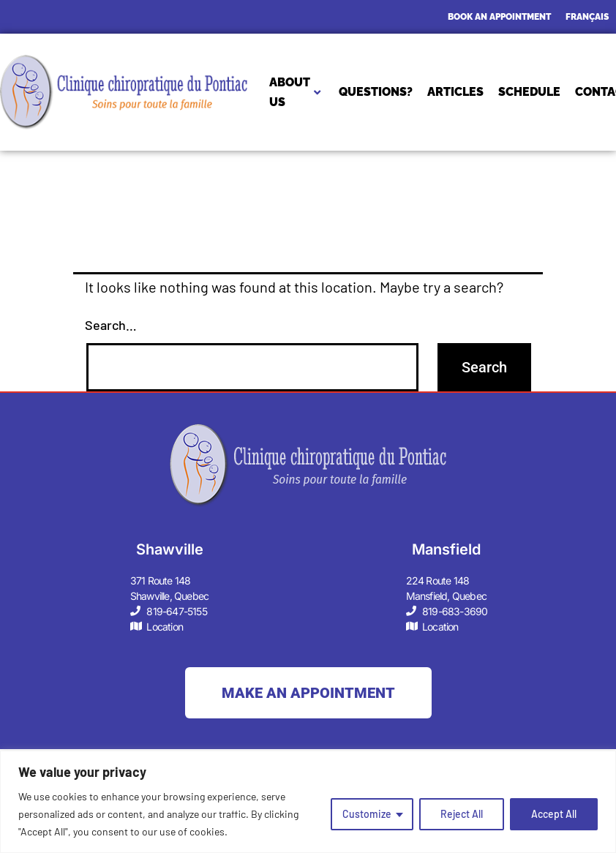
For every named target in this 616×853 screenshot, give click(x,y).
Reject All (462, 814)
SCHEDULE (529, 92)
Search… (111, 325)
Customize (367, 814)
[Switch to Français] (587, 17)
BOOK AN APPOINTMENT (499, 17)
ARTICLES (455, 92)
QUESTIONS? (376, 92)
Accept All (554, 814)
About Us (295, 92)
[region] (308, 802)
